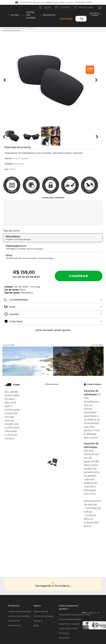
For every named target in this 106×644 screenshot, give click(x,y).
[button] (95, 19)
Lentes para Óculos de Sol (15, 29)
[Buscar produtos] (82, 19)
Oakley (31, 29)
